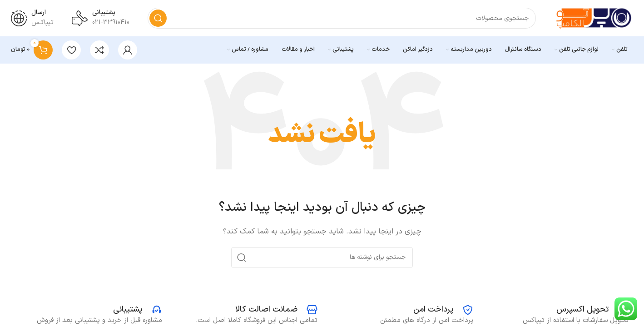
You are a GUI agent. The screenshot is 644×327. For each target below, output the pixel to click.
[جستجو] (342, 18)
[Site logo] (594, 18)
